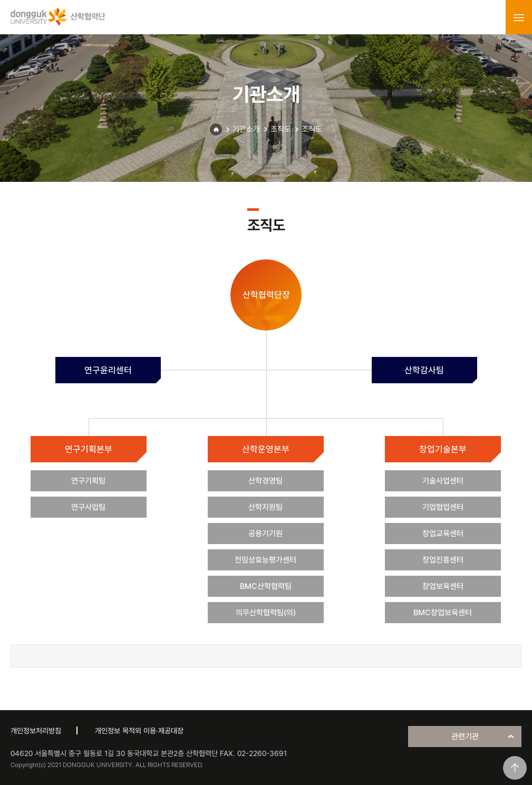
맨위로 (515, 768)
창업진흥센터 (443, 560)
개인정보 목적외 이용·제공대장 (139, 731)
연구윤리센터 (108, 370)
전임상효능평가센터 (265, 560)
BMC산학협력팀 (266, 586)
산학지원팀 (265, 507)
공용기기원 (265, 534)
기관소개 (246, 129)
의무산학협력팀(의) (266, 613)
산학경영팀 (265, 481)
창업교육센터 (443, 534)
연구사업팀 (88, 507)
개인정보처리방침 (36, 731)
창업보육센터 (443, 586)
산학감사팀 (424, 370)
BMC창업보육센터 (443, 613)
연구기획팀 (88, 481)
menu (519, 17)
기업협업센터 (443, 507)
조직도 (281, 129)
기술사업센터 (443, 481)
